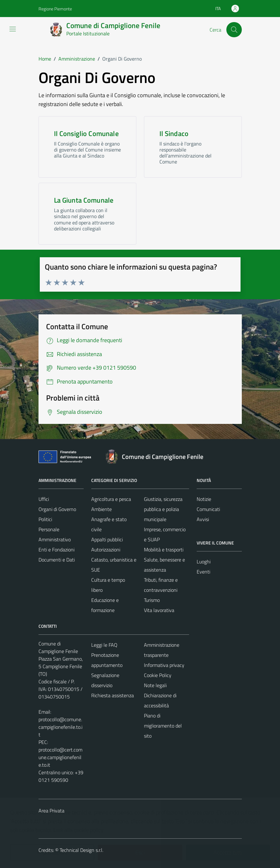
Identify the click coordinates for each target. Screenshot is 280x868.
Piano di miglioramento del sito (163, 726)
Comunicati (208, 509)
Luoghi (204, 562)
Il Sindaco (174, 134)
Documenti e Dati (57, 560)
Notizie (204, 499)
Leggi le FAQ (104, 645)
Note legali (155, 685)
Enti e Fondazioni (57, 550)
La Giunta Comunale (84, 200)
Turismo (152, 600)
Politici (45, 519)
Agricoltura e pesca (111, 499)
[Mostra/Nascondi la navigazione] (13, 29)
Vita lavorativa (159, 610)
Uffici (44, 499)
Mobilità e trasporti (164, 550)
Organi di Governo (57, 509)
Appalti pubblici (107, 539)
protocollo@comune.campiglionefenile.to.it (60, 727)
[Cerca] (234, 30)
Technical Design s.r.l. (81, 850)
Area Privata (51, 811)
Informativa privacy (164, 665)
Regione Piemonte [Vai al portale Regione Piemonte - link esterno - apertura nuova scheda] (55, 9)
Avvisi (203, 519)
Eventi (203, 572)
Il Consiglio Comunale (86, 134)
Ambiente (101, 509)
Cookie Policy (158, 675)
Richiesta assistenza (113, 695)
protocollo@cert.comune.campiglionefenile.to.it (60, 757)
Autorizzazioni (106, 550)
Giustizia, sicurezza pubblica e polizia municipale (163, 509)
